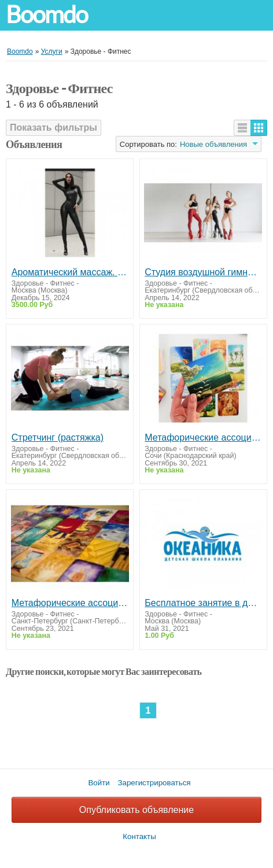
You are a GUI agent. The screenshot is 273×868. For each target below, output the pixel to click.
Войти (99, 783)
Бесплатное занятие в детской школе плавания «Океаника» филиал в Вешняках (203, 603)
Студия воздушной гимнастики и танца (203, 272)
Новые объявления (213, 144)
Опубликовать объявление (136, 810)
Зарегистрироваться (154, 783)
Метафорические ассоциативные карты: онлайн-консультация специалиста (203, 437)
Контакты (139, 836)
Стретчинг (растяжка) (58, 437)
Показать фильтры (54, 128)
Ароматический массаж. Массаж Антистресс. (70, 272)
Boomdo (47, 15)
